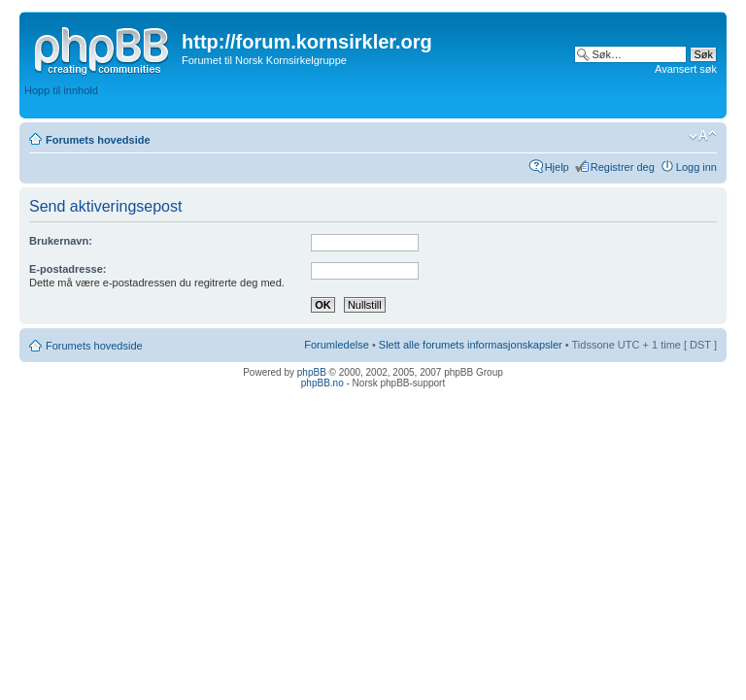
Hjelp (557, 167)
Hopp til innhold (61, 90)
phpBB (312, 372)
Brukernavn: (61, 241)
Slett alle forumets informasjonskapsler (471, 345)
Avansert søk (686, 69)
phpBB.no (322, 383)
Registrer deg (623, 167)
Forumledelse (337, 345)
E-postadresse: (68, 269)
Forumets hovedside (98, 140)
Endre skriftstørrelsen (703, 136)
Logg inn (696, 167)
